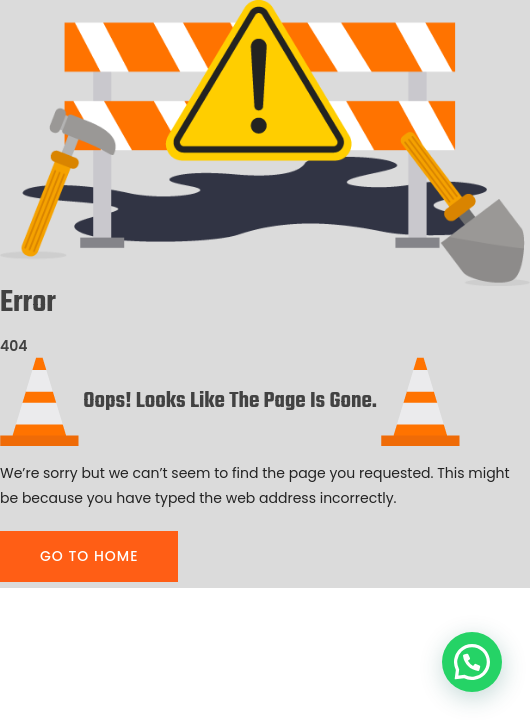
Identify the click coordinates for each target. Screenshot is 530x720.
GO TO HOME (89, 556)
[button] (472, 662)
